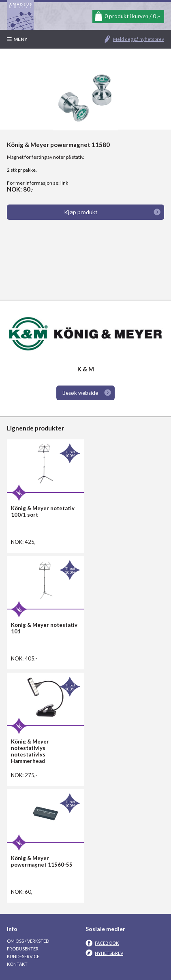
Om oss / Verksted (28, 941)
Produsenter (23, 949)
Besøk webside (80, 393)
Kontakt (17, 964)
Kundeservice (23, 956)
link (64, 183)
